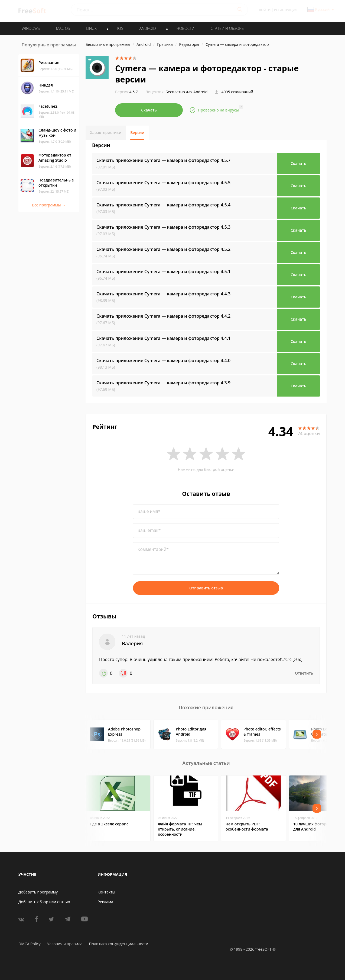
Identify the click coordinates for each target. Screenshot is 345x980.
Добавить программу (38, 892)
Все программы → (49, 205)
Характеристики (106, 133)
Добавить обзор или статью (44, 902)
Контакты (107, 892)
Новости (185, 28)
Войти (265, 10)
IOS (120, 28)
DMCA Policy (30, 944)
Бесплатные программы (108, 44)
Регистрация (286, 10)
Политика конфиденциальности (118, 944)
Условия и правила (65, 944)
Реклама (105, 902)
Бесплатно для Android (187, 92)
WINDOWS (31, 28)
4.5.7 (126, 92)
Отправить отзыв (206, 588)
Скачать (149, 110)
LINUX (91, 28)
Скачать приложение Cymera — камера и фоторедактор (163, 160)
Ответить (304, 673)
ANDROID (148, 28)
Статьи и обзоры (228, 28)
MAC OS (63, 28)
